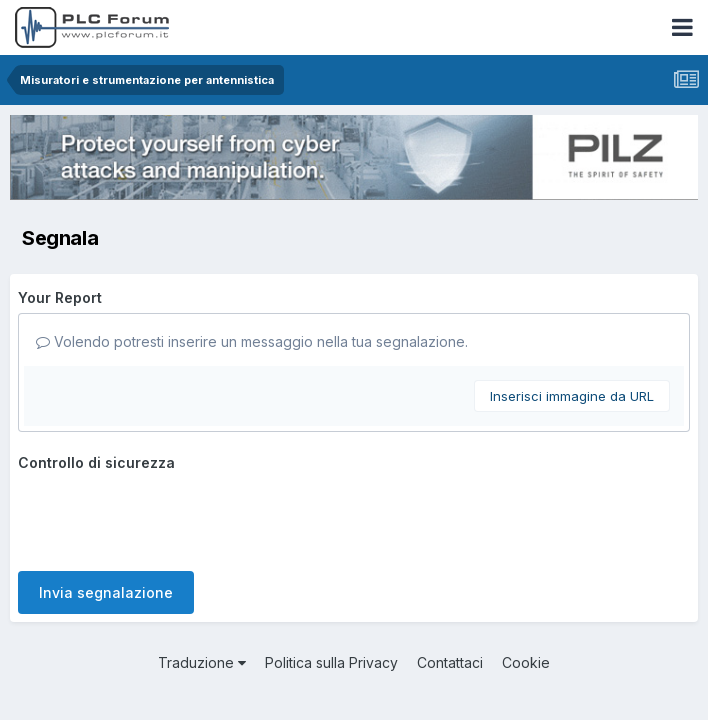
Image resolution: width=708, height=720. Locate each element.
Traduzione (202, 662)
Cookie (526, 662)
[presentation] (170, 517)
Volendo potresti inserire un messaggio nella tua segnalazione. (252, 341)
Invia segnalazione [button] (106, 592)
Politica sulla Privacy (331, 662)
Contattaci (450, 662)
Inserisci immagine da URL (572, 396)
